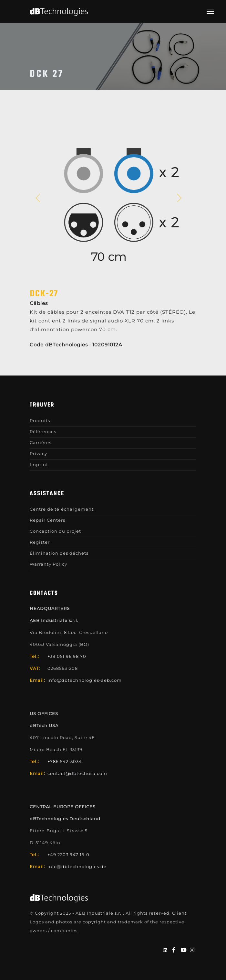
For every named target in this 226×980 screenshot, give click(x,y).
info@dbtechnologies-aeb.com (85, 680)
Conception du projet (55, 531)
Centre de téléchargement (62, 509)
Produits (40, 420)
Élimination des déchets (59, 553)
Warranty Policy (48, 564)
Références (43, 431)
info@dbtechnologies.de (77, 866)
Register (40, 542)
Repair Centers (47, 520)
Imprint (39, 464)
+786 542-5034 (65, 761)
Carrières (41, 442)
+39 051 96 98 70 (67, 656)
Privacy (38, 453)
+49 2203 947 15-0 (68, 855)
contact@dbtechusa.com (77, 773)
